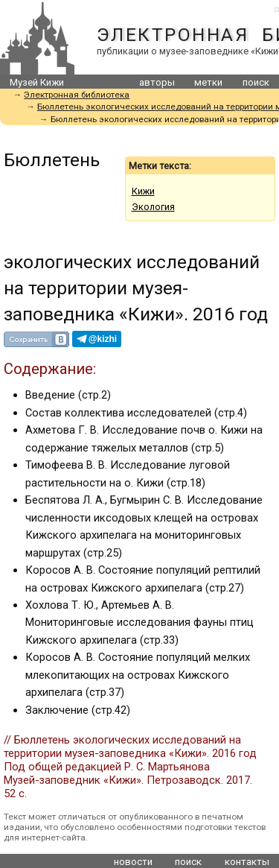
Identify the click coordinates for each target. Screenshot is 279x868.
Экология (153, 207)
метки (208, 82)
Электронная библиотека (77, 95)
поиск (256, 82)
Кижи (143, 191)
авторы (157, 82)
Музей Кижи (37, 82)
